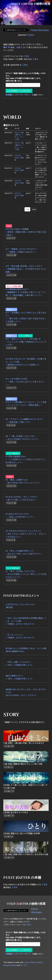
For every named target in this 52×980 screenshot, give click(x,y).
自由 (12, 47)
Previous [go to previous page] (19, 209)
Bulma (14, 965)
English (31, 35)
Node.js (40, 962)
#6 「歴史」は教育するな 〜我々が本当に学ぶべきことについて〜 (23, 481)
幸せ (5, 47)
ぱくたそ (24, 965)
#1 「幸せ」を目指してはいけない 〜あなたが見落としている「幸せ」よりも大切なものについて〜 (26, 574)
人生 (18, 47)
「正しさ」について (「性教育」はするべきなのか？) (20, 636)
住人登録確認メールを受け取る (19, 91)
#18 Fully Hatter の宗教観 (19, 158)
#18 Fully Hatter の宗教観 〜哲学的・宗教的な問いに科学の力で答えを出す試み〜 (26, 232)
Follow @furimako (40, 30)
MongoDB (7, 965)
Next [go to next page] (34, 209)
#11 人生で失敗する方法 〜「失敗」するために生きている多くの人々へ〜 (25, 382)
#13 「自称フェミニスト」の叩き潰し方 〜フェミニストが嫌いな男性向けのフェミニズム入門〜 (26, 342)
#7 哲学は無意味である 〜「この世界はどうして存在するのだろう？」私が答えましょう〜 (26, 459)
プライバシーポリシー (23, 95)
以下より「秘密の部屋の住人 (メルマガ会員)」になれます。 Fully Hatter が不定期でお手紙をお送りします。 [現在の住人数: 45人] (26, 77)
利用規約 (9, 95)
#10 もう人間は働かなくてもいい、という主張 (19, 136)
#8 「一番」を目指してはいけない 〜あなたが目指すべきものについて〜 (22, 438)
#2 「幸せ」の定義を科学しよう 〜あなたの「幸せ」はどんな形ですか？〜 (24, 552)
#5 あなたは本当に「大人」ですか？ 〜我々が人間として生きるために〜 (22, 498)
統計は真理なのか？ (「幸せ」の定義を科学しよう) (19, 677)
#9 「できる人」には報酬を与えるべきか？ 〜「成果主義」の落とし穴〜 (24, 421)
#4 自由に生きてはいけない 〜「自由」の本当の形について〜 (20, 515)
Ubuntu (33, 962)
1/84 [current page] (27, 209)
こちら (26, 56)
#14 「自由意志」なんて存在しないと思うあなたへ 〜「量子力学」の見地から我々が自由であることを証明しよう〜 (26, 317)
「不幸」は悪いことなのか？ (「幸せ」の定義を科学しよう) (19, 663)
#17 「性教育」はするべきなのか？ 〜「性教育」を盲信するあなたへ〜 (21, 250)
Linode (26, 962)
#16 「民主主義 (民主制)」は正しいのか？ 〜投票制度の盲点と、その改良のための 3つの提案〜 (26, 269)
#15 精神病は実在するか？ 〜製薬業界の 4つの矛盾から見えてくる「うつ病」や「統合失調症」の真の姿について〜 (26, 292)
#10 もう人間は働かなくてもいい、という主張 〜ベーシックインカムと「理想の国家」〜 (26, 403)
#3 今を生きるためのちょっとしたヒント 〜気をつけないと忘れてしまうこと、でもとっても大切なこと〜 (26, 534)
